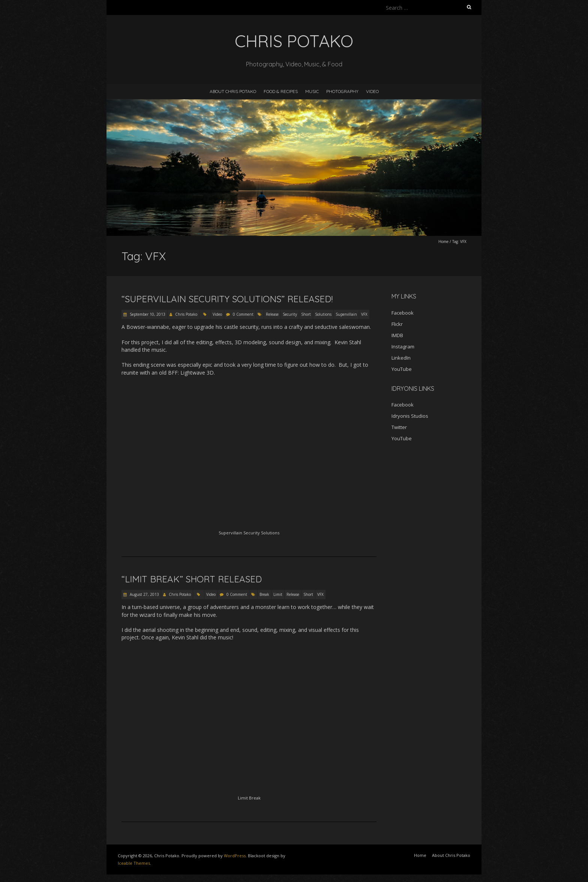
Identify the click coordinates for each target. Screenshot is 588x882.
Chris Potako (186, 314)
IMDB (397, 335)
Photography (342, 91)
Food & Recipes (281, 91)
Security (290, 314)
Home (443, 241)
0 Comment (243, 314)
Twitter (399, 427)
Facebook (403, 313)
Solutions (323, 314)
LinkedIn (401, 358)
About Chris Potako (233, 91)
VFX (364, 314)
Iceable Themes (134, 863)
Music (312, 91)
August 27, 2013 (144, 594)
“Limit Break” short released (192, 579)
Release (272, 314)
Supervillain (346, 314)
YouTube (402, 369)
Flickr (397, 324)
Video (372, 91)
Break (264, 594)
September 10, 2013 (147, 314)
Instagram (403, 346)
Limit (278, 594)
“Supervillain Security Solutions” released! (227, 299)
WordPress (235, 856)
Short (306, 314)
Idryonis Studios (410, 416)
